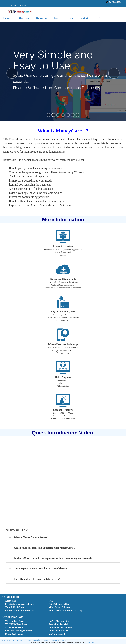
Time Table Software (15, 607)
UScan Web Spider (14, 634)
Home (9, 640)
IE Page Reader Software (61, 628)
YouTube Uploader (58, 634)
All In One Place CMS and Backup (65, 610)
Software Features (18, 640)
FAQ (51, 601)
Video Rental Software (60, 607)
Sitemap (3, 640)
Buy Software (37, 640)
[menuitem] (23, 601)
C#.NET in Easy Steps (59, 621)
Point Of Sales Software (60, 604)
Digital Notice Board (59, 631)
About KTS (11, 601)
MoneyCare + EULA (59, 640)
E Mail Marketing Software (18, 631)
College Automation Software (19, 610)
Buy (56, 18)
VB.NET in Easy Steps (16, 624)
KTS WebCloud (90, 642)
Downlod (29, 640)
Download (42, 18)
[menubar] (64, 606)
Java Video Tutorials (59, 624)
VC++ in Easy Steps (15, 621)
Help (70, 18)
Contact (84, 18)
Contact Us (47, 640)
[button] (114, 2)
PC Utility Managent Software (20, 604)
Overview (24, 18)
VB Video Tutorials (14, 628)
